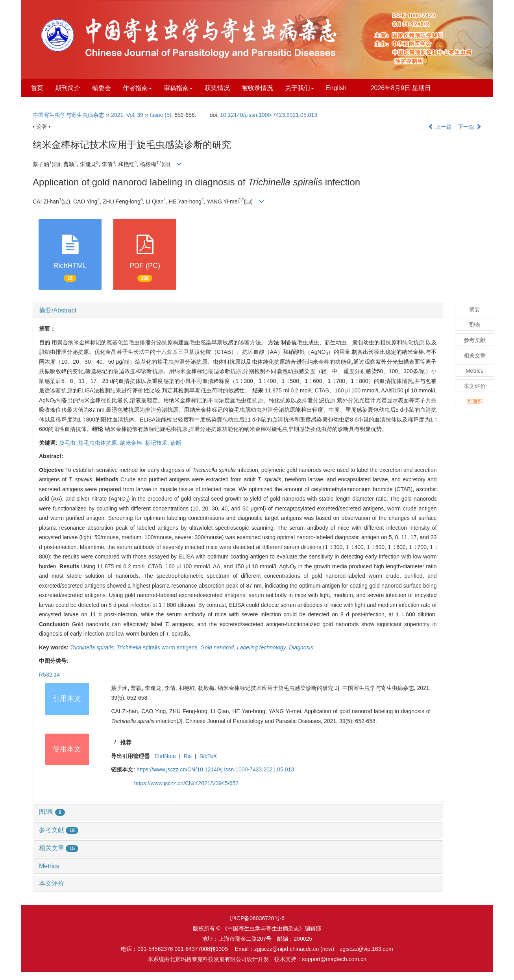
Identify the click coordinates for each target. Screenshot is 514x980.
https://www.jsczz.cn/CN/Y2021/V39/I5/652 (186, 783)
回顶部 (475, 401)
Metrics (49, 866)
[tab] (238, 311)
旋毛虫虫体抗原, (99, 443)
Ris (188, 756)
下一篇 (470, 127)
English (336, 88)
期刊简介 (68, 88)
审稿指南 (178, 88)
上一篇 (440, 127)
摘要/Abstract (58, 310)
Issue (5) (161, 115)
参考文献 (59, 830)
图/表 (52, 812)
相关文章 (59, 848)
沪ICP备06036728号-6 (257, 918)
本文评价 (52, 883)
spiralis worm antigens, (158, 647)
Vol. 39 (135, 115)
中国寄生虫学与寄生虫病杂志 (68, 115)
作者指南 (137, 88)
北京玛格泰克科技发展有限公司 (208, 959)
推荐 (126, 742)
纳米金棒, (133, 443)
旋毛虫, (69, 443)
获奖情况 (217, 88)
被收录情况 (257, 88)
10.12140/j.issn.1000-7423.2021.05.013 (269, 115)
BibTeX (208, 756)
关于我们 (300, 88)
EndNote (165, 756)
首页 (37, 88)
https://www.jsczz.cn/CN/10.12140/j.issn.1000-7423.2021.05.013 (215, 769)
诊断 (176, 443)
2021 (117, 115)
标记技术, (158, 443)
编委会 (102, 88)
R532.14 (49, 675)
